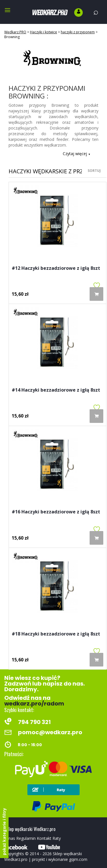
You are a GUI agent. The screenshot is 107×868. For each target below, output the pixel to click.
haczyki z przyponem (78, 32)
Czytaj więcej (77, 154)
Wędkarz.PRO (15, 32)
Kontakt (44, 838)
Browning (12, 37)
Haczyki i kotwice (44, 32)
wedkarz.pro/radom (34, 704)
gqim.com (78, 859)
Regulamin (26, 838)
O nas (10, 838)
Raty (57, 838)
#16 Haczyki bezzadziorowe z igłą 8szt (56, 512)
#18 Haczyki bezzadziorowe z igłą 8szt (56, 634)
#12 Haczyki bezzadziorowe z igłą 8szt (56, 269)
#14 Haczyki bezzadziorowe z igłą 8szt (56, 390)
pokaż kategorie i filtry (4, 832)
